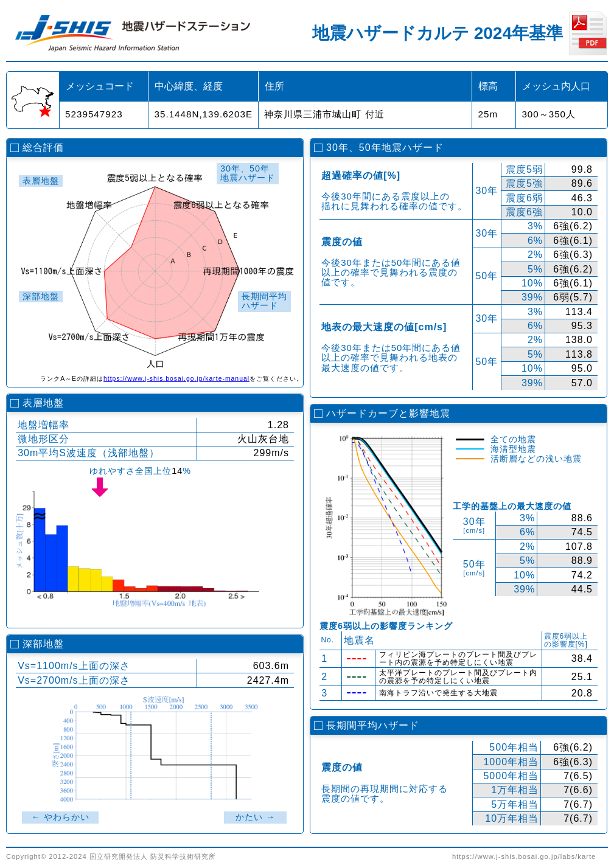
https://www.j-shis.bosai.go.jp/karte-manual (176, 379)
